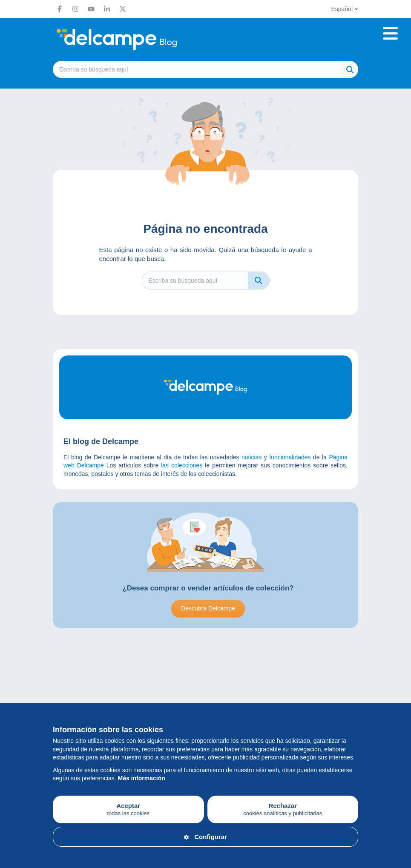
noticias (251, 457)
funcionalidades (290, 457)
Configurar (205, 837)
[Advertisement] (205, 675)
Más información (142, 778)
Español (342, 9)
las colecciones (182, 465)
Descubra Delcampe (208, 608)
